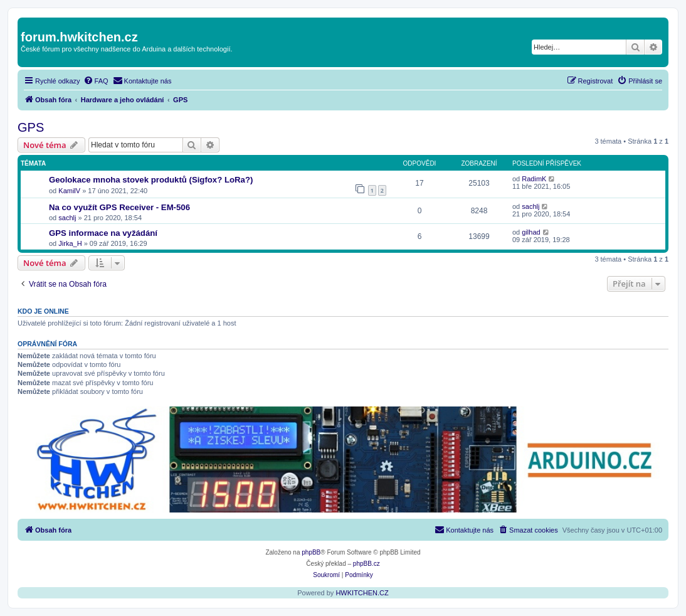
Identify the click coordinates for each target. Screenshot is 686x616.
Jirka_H (70, 243)
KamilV (69, 191)
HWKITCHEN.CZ (362, 593)
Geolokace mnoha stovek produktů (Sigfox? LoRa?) (151, 180)
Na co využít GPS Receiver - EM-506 (119, 207)
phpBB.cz (367, 564)
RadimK (534, 179)
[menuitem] (96, 81)
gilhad (531, 232)
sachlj (67, 218)
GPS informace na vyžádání (103, 233)
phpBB (311, 552)
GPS (31, 127)
